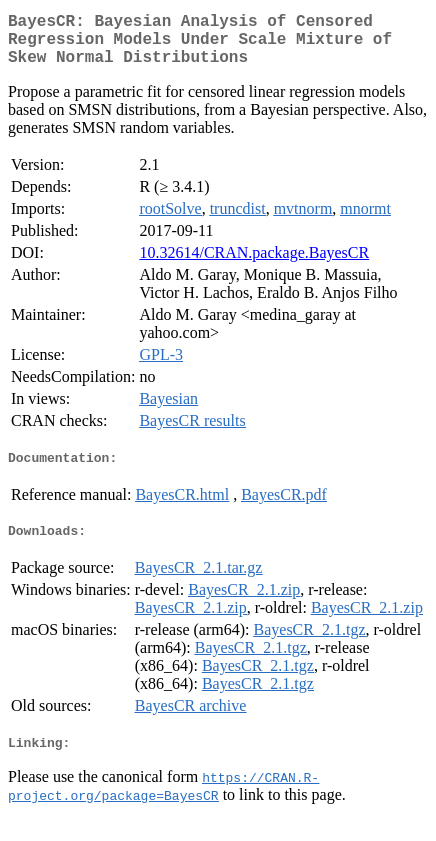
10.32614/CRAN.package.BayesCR (254, 264)
